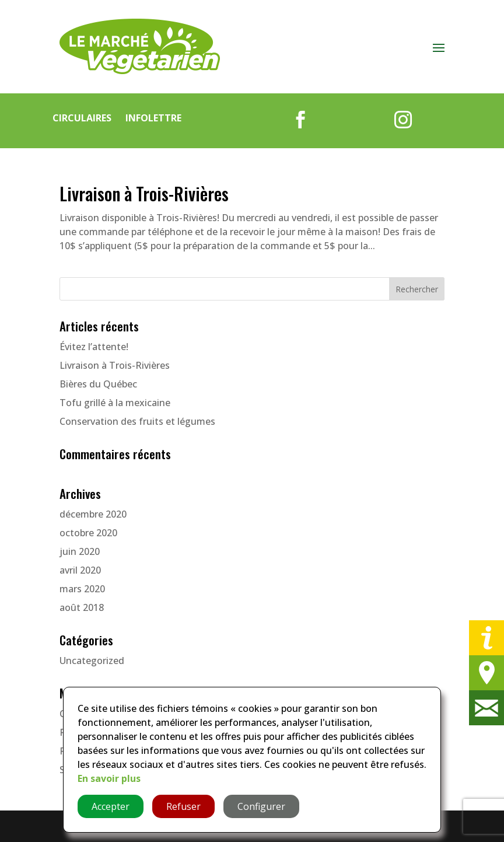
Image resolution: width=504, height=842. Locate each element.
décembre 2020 (93, 514)
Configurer (261, 806)
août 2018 (82, 607)
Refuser (183, 806)
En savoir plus (109, 778)
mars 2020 (82, 589)
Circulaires (82, 118)
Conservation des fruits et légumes (137, 421)
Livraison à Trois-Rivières (144, 193)
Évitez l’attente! (94, 347)
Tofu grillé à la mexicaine (115, 403)
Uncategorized (92, 661)
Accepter (111, 806)
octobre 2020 (88, 533)
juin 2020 (80, 551)
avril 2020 (80, 570)
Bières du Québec (98, 384)
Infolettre (153, 118)
